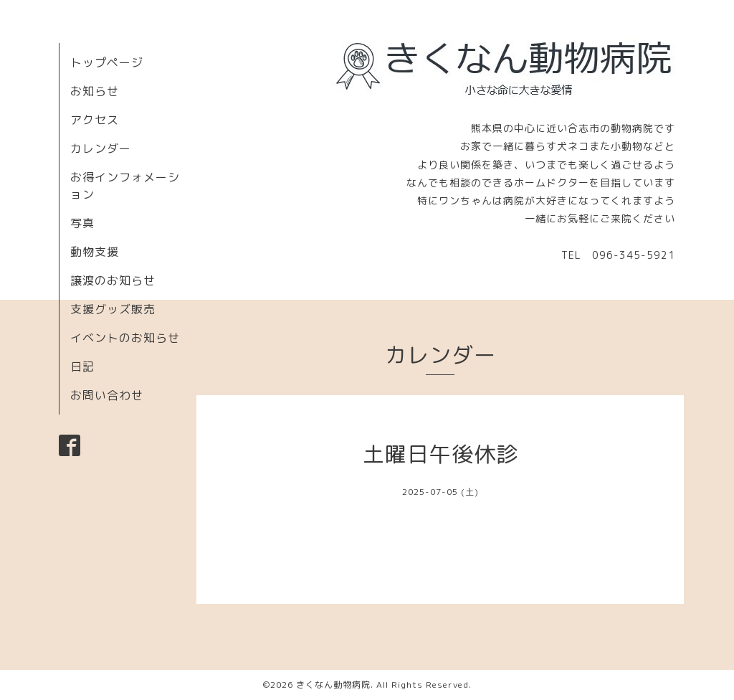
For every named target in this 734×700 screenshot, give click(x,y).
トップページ (107, 62)
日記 (82, 366)
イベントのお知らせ (125, 338)
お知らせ (95, 91)
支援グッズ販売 (113, 309)
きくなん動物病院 (333, 685)
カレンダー (101, 148)
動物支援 (95, 252)
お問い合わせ (107, 395)
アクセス (95, 120)
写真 (82, 223)
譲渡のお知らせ (113, 280)
